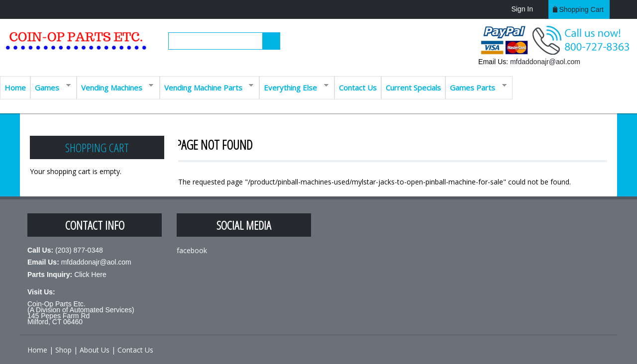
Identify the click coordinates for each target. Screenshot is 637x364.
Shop (63, 350)
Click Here (90, 274)
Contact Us (358, 88)
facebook (192, 250)
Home (15, 88)
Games (51, 87)
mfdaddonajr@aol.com (545, 62)
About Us (95, 350)
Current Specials (413, 88)
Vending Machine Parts (207, 87)
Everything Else (294, 87)
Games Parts (476, 87)
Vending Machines (115, 87)
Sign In (522, 9)
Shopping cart (581, 9)
